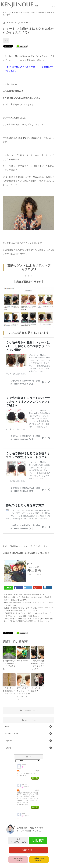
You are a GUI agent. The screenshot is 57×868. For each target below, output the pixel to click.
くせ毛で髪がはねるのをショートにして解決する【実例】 (38, 665)
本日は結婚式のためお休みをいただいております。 (9, 665)
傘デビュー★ (22, 661)
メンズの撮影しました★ (38, 689)
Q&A (6, 40)
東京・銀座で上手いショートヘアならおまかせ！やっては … (23, 694)
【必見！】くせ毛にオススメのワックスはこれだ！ (9, 692)
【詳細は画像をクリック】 (28, 282)
